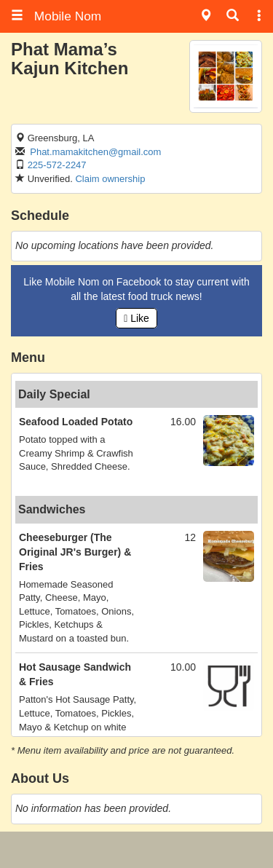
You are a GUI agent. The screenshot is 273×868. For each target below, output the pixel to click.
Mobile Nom (56, 16)
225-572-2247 (57, 165)
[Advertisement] (137, 850)
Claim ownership (110, 179)
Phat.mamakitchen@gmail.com (95, 152)
